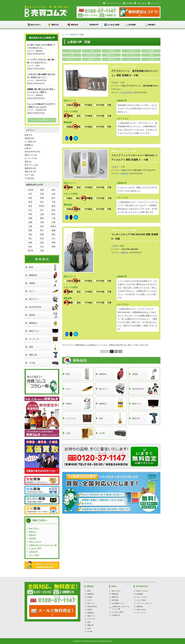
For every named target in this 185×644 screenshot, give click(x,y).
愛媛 (53, 230)
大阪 (42, 222)
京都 (53, 222)
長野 (30, 214)
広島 (42, 238)
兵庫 (30, 226)
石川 (42, 210)
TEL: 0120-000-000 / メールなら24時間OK (52, 611)
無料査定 (150, 25)
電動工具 (111, 59)
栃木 (53, 198)
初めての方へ (34, 25)
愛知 (42, 218)
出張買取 (42, 490)
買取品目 (73, 25)
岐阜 (53, 214)
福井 (53, 210)
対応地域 (32, 538)
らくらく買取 (42, 500)
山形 (53, 194)
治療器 (44, 283)
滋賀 (30, 222)
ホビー (131, 59)
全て (72, 51)
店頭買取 (42, 510)
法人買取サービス (118, 603)
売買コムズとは (35, 542)
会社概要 (129, 3)
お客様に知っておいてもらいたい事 (43, 545)
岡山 (30, 238)
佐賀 (42, 243)
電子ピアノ (72, 59)
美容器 (111, 51)
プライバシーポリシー (114, 3)
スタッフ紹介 (34, 555)
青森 (42, 190)
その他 (151, 59)
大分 (42, 247)
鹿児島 (30, 251)
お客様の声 (92, 25)
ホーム (65, 35)
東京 (30, 206)
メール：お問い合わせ (139, 12)
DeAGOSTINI (92, 55)
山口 (53, 238)
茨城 (42, 198)
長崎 (53, 243)
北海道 (30, 190)
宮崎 (53, 247)
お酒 (72, 55)
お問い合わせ (142, 3)
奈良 (42, 226)
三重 (53, 218)
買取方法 (54, 25)
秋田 (53, 190)
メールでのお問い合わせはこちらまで (144, 457)
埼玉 (42, 202)
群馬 (30, 202)
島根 (42, 234)
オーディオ (131, 55)
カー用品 (131, 51)
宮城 (114, 82)
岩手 (30, 194)
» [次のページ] (120, 351)
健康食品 (44, 323)
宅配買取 (42, 480)
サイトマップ (156, 3)
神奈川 (42, 206)
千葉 (53, 202)
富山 (30, 210)
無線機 (151, 51)
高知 (30, 234)
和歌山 (53, 226)
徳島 (30, 230)
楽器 (151, 55)
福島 (30, 198)
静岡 (30, 218)
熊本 (30, 247)
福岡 (30, 243)
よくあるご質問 (112, 25)
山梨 (42, 214)
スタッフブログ (42, 565)
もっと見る (42, 120)
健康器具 (91, 59)
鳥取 (53, 234)
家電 (91, 51)
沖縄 (42, 251)
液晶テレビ (111, 55)
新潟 (53, 206)
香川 (42, 230)
